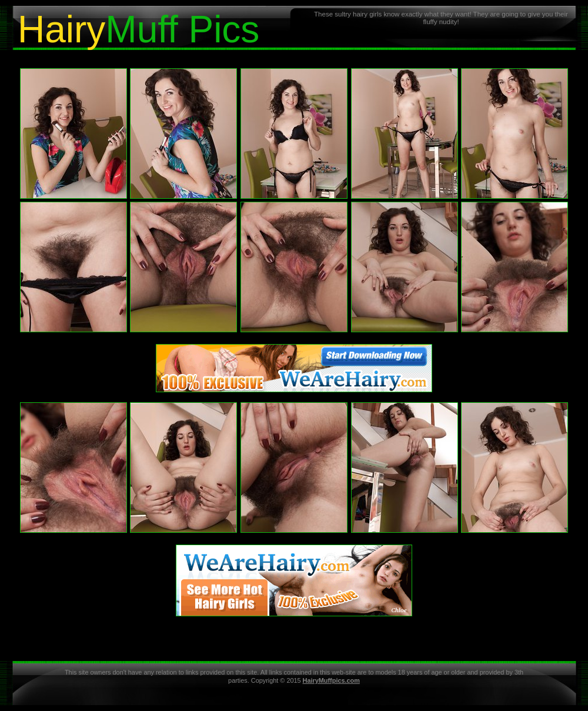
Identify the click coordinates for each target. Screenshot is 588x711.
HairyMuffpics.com (331, 680)
